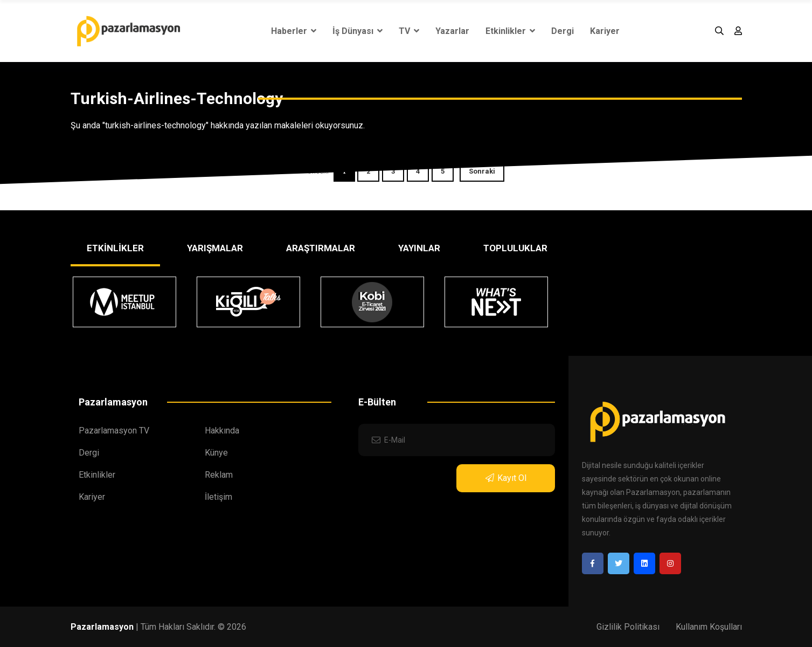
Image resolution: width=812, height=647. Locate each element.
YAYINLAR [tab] (419, 248)
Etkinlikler (510, 31)
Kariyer (605, 31)
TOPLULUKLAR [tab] (515, 248)
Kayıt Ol (506, 478)
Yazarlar (452, 31)
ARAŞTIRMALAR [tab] (321, 248)
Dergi (563, 31)
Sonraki (482, 171)
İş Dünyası (358, 31)
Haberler (294, 31)
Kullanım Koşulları (709, 627)
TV (409, 31)
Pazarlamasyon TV (114, 431)
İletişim (218, 497)
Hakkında (222, 431)
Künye (216, 453)
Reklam (219, 475)
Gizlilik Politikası (628, 627)
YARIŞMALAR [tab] (215, 248)
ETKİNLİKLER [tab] (115, 248)
